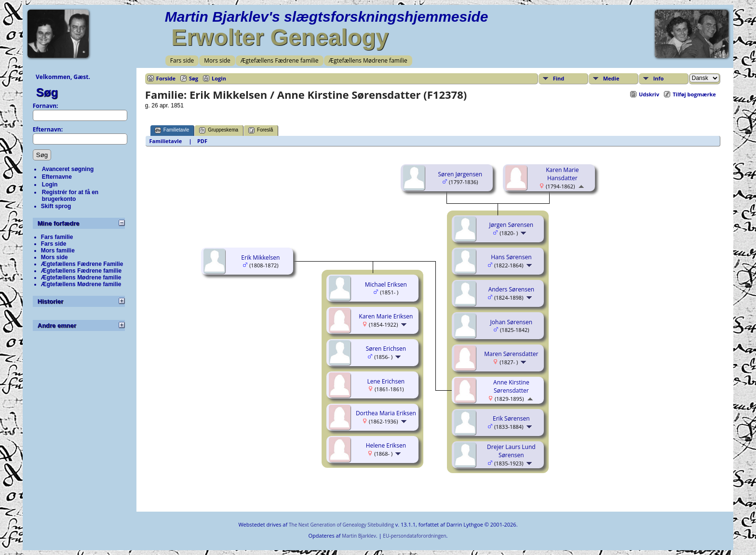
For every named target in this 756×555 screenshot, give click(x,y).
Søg (47, 92)
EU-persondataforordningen (414, 536)
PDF (202, 141)
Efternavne (57, 177)
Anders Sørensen (511, 289)
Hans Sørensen (511, 257)
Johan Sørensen (512, 322)
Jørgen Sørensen (512, 225)
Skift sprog (56, 206)
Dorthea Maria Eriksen (386, 413)
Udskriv (649, 94)
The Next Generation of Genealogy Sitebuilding (341, 525)
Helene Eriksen (386, 445)
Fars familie (57, 237)
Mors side (217, 60)
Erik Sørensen (511, 418)
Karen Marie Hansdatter (562, 174)
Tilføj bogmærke (694, 94)
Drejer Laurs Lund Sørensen (511, 451)
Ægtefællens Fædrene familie (280, 60)
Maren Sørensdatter (511, 354)
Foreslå (261, 130)
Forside (166, 78)
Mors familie (58, 251)
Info (659, 78)
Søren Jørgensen (460, 174)
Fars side (182, 60)
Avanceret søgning (68, 169)
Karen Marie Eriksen (386, 316)
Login (50, 185)
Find (559, 78)
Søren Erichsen (386, 349)
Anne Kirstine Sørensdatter (511, 386)
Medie (611, 78)
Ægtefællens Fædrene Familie (82, 264)
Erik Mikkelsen (260, 258)
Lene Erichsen (386, 381)
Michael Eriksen (386, 284)
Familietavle (172, 130)
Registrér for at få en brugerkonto (70, 196)
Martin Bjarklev (359, 536)
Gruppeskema (219, 130)
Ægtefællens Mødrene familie (368, 60)
